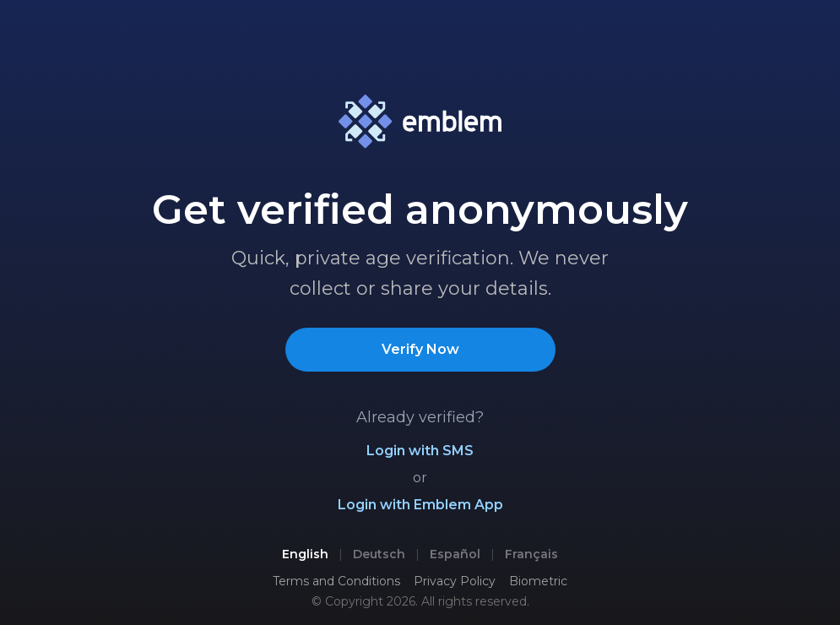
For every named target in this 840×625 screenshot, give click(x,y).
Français (531, 554)
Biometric (538, 581)
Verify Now (420, 349)
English (305, 554)
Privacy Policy (455, 581)
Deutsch (379, 554)
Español (455, 554)
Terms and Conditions (336, 581)
